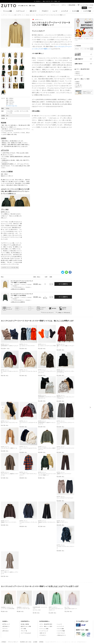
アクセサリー (45, 11)
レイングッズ (65, 11)
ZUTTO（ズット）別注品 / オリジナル (26, 15)
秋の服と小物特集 (25, 624)
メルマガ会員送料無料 (84, 54)
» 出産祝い (77, 83)
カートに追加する (63, 284)
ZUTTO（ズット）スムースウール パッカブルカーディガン (28, 422)
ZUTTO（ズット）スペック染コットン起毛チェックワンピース (10, 572)
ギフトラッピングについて (48, 313)
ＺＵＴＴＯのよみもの (26, 633)
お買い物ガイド (84, 59)
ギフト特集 (23, 629)
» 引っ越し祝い (78, 85)
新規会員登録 (72, 5)
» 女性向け (77, 72)
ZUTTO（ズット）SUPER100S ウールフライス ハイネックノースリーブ (66, 371)
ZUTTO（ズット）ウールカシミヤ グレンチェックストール (65, 546)
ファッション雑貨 (7, 11)
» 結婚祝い (77, 82)
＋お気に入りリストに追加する (18, 289)
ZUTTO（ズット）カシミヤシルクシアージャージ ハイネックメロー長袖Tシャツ (47, 474)
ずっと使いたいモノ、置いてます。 (27, 6)
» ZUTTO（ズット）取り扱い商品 (10, 268)
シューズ (55, 11)
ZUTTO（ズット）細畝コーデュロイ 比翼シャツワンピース (65, 346)
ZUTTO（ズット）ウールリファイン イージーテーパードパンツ (65, 448)
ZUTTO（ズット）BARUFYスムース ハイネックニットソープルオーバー (66, 397)
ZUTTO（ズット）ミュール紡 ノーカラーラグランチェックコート (28, 474)
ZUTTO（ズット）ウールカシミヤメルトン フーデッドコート (28, 522)
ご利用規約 (3, 642)
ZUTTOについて (55, 5)
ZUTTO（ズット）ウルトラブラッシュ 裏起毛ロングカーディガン (10, 474)
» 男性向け (77, 74)
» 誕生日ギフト (78, 87)
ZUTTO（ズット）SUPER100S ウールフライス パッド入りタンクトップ (47, 397)
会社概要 (35, 642)
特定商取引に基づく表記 (26, 642)
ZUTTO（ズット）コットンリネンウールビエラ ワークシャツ (28, 448)
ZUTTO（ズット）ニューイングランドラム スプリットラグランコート (47, 371)
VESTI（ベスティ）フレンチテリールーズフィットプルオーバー (56, 609)
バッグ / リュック (20, 11)
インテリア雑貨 (87, 11)
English (90, 8)
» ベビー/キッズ (79, 75)
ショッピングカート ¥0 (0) (86, 5)
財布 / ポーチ (33, 11)
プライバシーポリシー (13, 642)
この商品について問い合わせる (64, 313)
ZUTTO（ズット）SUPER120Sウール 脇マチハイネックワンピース (47, 422)
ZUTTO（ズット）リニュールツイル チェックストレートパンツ (65, 422)
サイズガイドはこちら (12, 106)
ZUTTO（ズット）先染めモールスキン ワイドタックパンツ (47, 522)
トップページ (4, 15)
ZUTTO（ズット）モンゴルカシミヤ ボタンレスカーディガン (10, 371)
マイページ (5, 629)
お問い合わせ (84, 64)
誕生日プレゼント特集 (26, 626)
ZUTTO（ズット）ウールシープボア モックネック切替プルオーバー (47, 448)
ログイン (64, 5)
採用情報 (41, 642)
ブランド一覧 (24, 631)
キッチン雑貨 (76, 11)
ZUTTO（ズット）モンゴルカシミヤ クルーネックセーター (28, 371)
